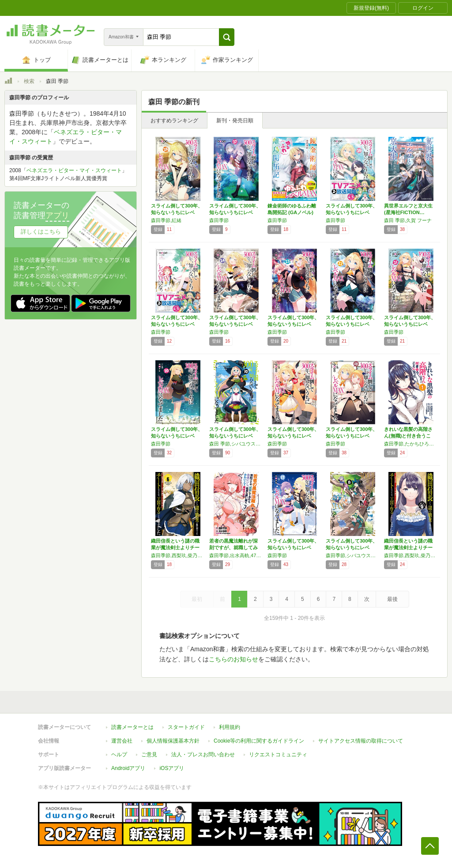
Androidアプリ (128, 768)
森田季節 (219, 220)
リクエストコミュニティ (278, 755)
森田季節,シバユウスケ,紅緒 (353, 555)
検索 (29, 81)
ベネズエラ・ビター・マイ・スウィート (74, 170)
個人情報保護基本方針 (173, 741)
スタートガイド (186, 727)
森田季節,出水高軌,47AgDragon (236, 555)
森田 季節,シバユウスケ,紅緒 (236, 444)
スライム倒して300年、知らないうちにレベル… (177, 212)
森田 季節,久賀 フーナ (408, 220)
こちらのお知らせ (234, 659)
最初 (197, 599)
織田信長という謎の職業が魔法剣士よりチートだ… (175, 547)
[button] (227, 37)
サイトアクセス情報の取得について (361, 741)
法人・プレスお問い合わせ (203, 755)
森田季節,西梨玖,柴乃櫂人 (178, 555)
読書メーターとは (132, 727)
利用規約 (230, 727)
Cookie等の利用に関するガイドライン (259, 741)
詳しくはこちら (41, 232)
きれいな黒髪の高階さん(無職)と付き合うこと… (408, 436)
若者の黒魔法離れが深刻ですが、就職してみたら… (234, 547)
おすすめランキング (174, 121)
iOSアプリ (172, 768)
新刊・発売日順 (235, 121)
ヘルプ (119, 755)
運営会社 (122, 741)
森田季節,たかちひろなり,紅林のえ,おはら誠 (411, 444)
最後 (392, 599)
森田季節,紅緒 (166, 220)
